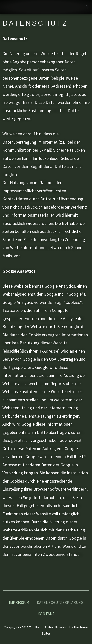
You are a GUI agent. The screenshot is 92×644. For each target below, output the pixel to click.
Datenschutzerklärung (60, 602)
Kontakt (46, 614)
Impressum (19, 602)
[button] (87, 7)
